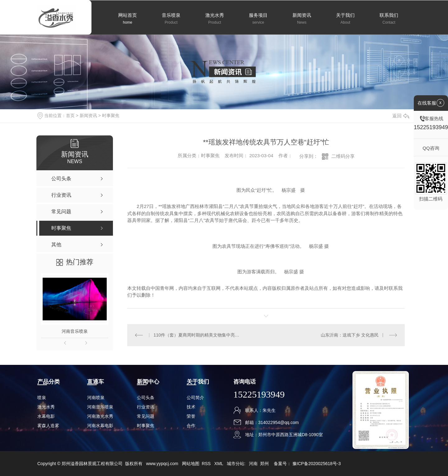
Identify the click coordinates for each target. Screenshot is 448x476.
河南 (253, 464)
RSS (207, 464)
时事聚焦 (111, 115)
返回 (401, 116)
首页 (70, 115)
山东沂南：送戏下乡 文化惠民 (350, 335)
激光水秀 (46, 407)
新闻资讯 (88, 115)
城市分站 (236, 464)
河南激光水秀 (100, 416)
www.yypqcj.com (162, 464)
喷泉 (42, 398)
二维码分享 (343, 156)
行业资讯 (146, 407)
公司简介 (195, 398)
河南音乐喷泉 (75, 331)
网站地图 (191, 464)
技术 (191, 407)
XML (219, 464)
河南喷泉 (96, 398)
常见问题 (146, 416)
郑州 (264, 464)
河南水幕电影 (100, 426)
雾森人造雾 (48, 426)
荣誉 (191, 416)
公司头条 (146, 398)
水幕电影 (46, 416)
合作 (191, 426)
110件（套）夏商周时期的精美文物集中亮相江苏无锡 (197, 335)
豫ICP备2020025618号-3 (317, 464)
